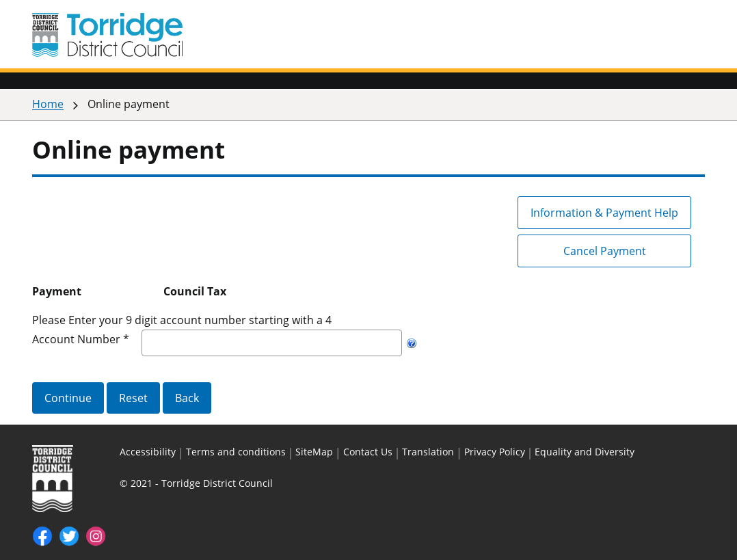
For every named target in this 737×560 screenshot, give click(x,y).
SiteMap (314, 452)
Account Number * (81, 339)
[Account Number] (272, 343)
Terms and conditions (236, 452)
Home (48, 104)
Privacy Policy (495, 452)
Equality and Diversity (585, 452)
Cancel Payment (605, 251)
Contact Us (368, 452)
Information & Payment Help (604, 213)
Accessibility (148, 452)
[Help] (412, 343)
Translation (428, 452)
